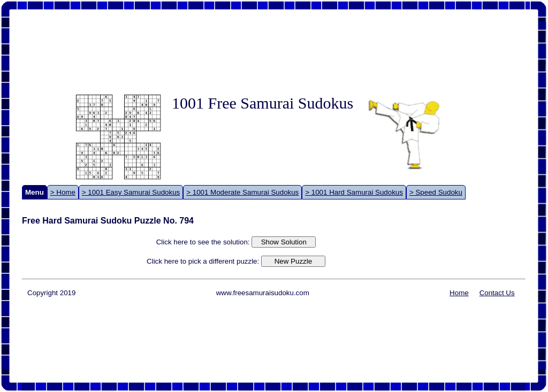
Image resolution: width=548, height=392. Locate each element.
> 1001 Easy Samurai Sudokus (131, 192)
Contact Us (497, 293)
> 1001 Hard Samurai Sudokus (354, 192)
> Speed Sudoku (436, 192)
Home (459, 293)
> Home (63, 192)
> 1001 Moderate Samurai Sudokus (242, 192)
